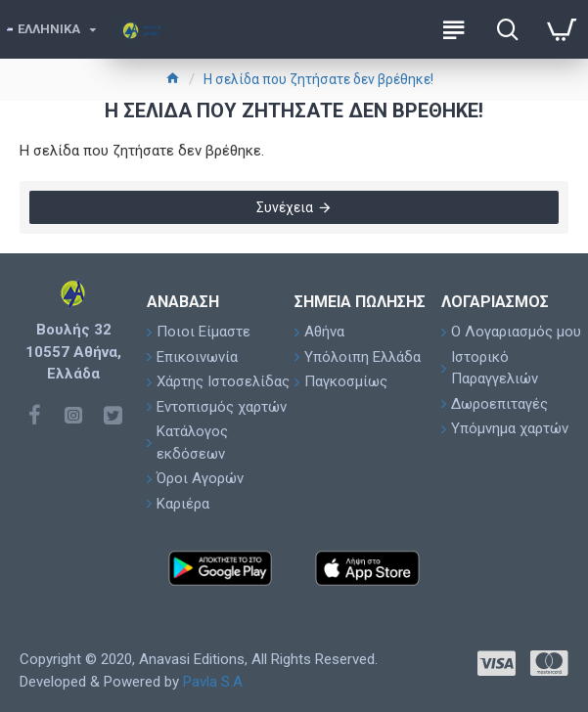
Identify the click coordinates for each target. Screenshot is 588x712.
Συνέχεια (285, 207)
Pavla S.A (213, 682)
